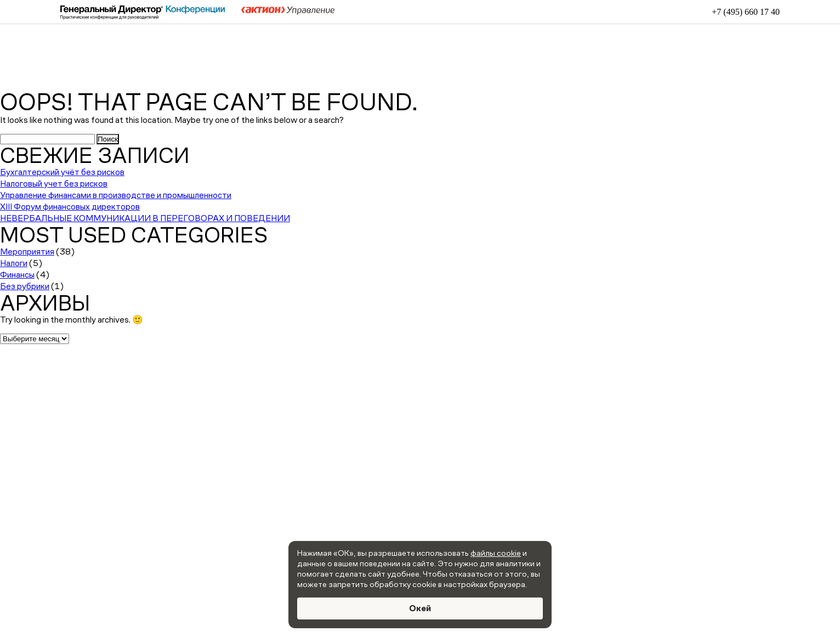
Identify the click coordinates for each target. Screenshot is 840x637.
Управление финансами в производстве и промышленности (116, 195)
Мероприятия (27, 252)
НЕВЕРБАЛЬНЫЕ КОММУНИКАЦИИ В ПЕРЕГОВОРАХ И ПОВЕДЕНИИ (145, 218)
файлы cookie (496, 553)
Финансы (17, 275)
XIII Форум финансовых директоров (70, 207)
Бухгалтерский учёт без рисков (62, 172)
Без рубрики (25, 286)
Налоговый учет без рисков (54, 184)
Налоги (14, 263)
